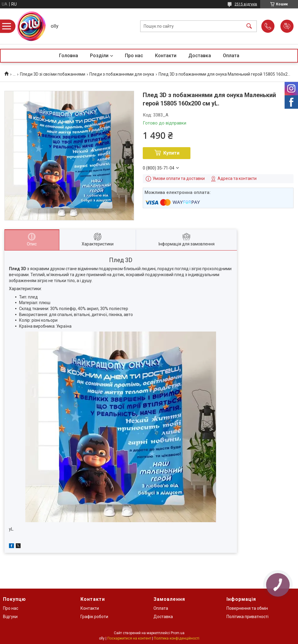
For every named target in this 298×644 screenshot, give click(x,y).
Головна (69, 56)
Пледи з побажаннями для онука (122, 74)
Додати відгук (287, 26)
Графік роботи (94, 617)
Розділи (99, 56)
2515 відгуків (246, 4)
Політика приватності (247, 617)
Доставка (200, 56)
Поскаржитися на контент (129, 638)
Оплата (231, 56)
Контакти (166, 56)
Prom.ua (178, 633)
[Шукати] (249, 26)
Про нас (134, 56)
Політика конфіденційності (177, 638)
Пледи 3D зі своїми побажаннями (53, 74)
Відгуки (10, 617)
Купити (171, 153)
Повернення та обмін (247, 608)
